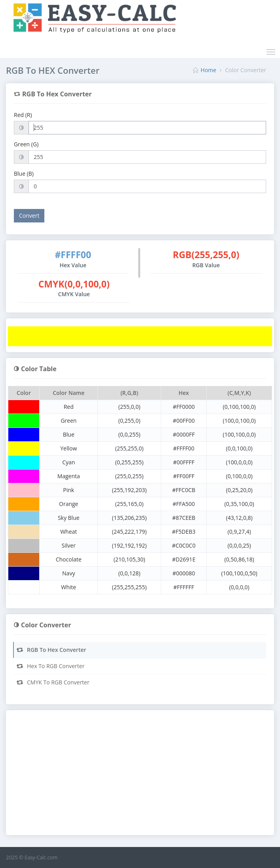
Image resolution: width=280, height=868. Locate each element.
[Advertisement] (140, 774)
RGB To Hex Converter (51, 650)
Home (209, 70)
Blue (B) (24, 173)
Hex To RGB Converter (50, 666)
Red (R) (23, 115)
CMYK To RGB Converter (53, 682)
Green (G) (26, 144)
